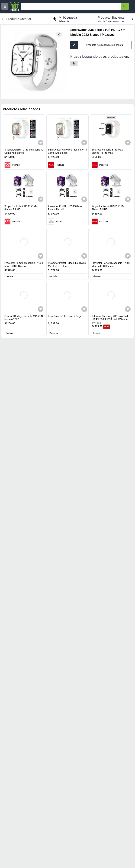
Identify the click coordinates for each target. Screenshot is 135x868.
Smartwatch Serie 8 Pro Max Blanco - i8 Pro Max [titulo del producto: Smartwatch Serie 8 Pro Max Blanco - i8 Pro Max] (107, 151)
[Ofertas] (71, 6)
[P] (74, 64)
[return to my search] (65, 19)
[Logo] (15, 6)
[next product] (116, 19)
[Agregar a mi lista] (41, 143)
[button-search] (125, 6)
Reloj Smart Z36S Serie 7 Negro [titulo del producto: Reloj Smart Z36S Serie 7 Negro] (65, 316)
